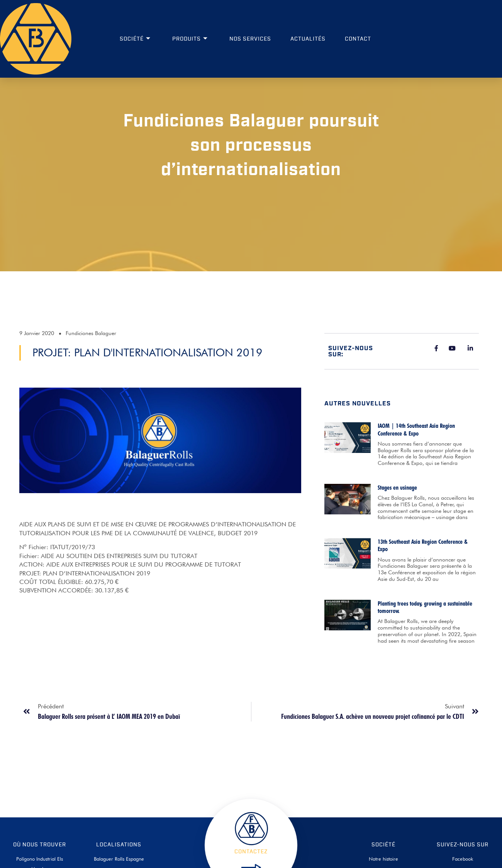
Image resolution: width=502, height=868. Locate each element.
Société (135, 39)
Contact (358, 39)
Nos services (250, 39)
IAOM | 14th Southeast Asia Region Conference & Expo (416, 488)
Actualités (308, 39)
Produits (190, 39)
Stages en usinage (397, 545)
